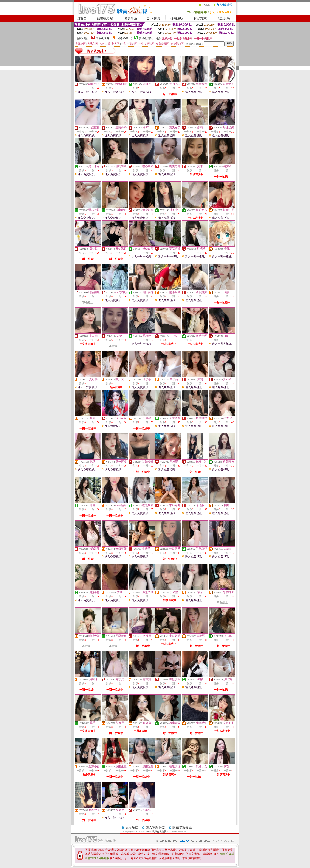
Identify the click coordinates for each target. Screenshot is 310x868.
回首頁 (82, 18)
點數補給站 (105, 18)
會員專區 (131, 18)
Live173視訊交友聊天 (156, 832)
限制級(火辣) (103, 38)
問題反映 (223, 18)
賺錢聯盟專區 (182, 827)
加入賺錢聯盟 (155, 827)
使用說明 (177, 18)
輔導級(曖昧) (125, 38)
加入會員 (154, 18)
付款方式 (200, 18)
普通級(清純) (146, 38)
